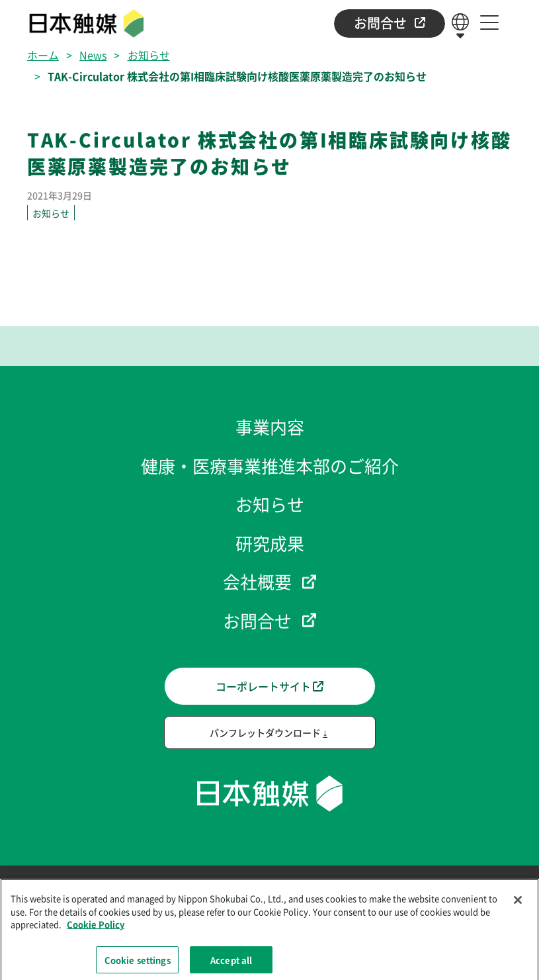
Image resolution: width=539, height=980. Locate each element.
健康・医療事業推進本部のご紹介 (270, 466)
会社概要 (257, 581)
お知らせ (149, 55)
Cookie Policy (96, 929)
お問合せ (390, 23)
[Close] (518, 905)
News (93, 55)
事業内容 (270, 426)
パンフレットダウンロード (265, 733)
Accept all (231, 964)
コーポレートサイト (269, 686)
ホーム (43, 55)
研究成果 (270, 543)
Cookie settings (138, 964)
